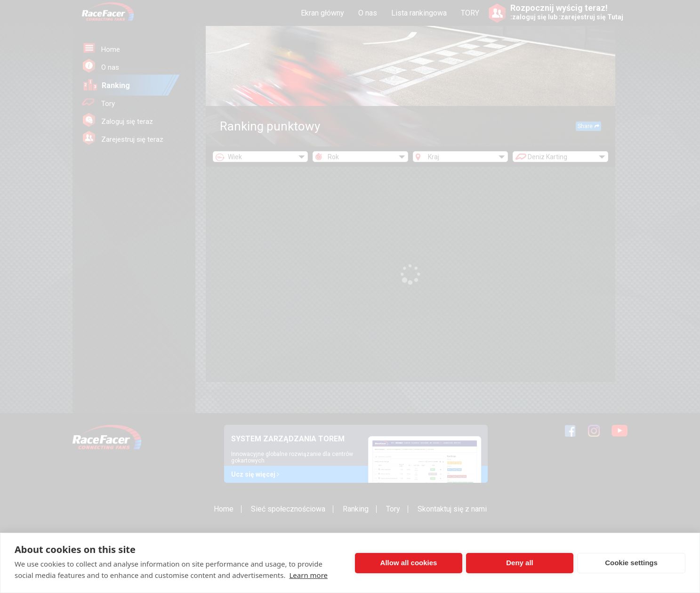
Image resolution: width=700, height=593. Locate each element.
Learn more (308, 575)
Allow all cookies (409, 563)
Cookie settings (631, 563)
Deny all (520, 563)
